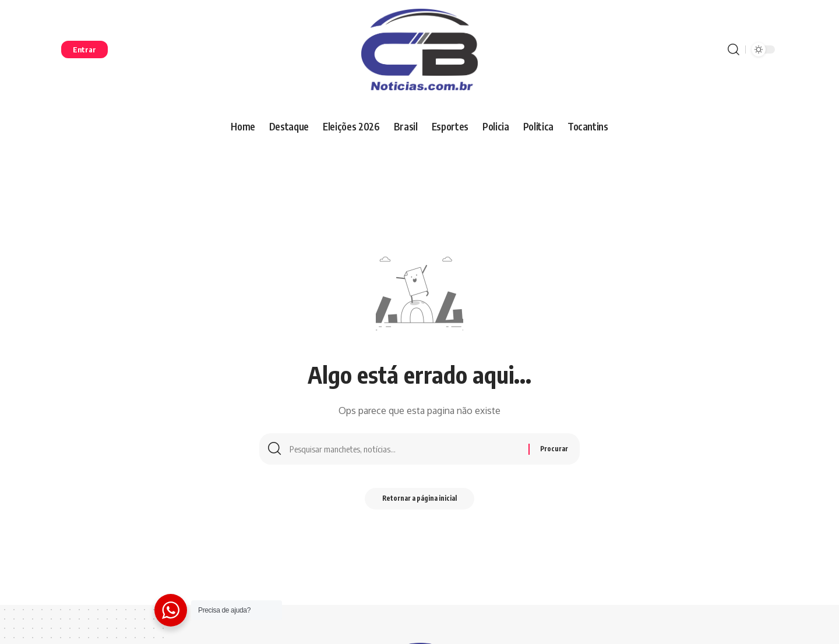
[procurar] (734, 49)
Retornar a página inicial (420, 502)
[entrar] (84, 49)
